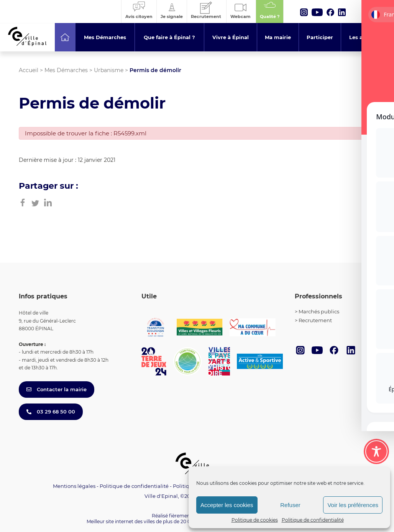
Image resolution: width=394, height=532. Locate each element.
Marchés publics (319, 311)
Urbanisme (109, 70)
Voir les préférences (353, 505)
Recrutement (315, 320)
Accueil (29, 70)
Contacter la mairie (57, 389)
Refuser (290, 505)
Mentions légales (74, 486)
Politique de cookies (255, 520)
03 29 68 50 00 (51, 412)
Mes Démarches (66, 70)
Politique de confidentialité (313, 520)
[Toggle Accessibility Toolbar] (376, 449)
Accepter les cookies (227, 505)
